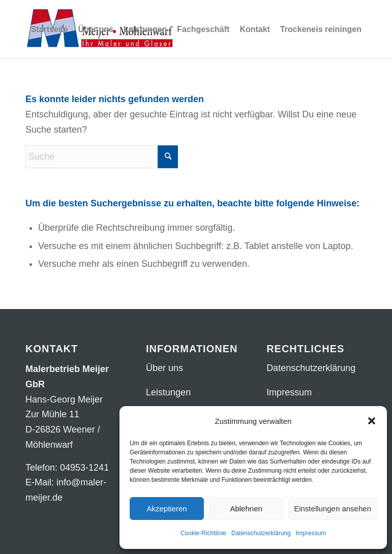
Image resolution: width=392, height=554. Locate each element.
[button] (372, 421)
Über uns (164, 368)
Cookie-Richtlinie (203, 533)
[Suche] (102, 157)
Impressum (311, 533)
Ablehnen (246, 509)
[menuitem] (50, 29)
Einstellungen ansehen (333, 509)
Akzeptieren (167, 509)
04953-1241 (84, 468)
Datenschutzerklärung (261, 533)
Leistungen (168, 392)
